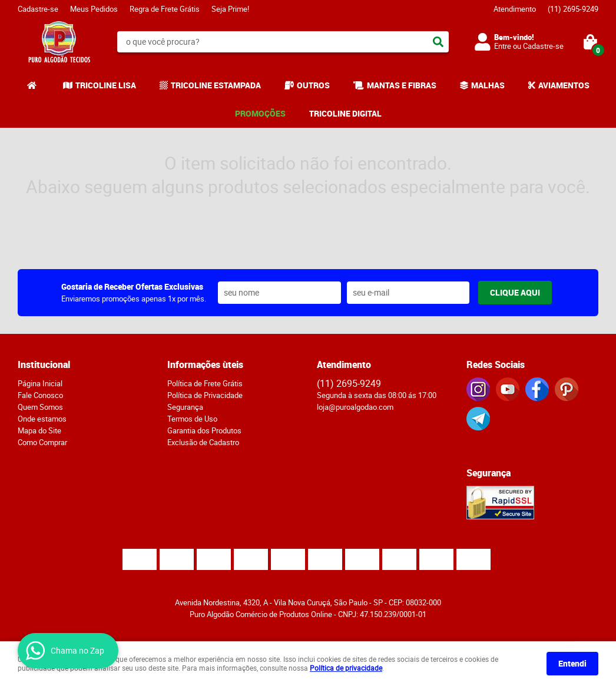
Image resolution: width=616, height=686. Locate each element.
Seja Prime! (230, 9)
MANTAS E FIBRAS (402, 85)
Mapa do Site (39, 430)
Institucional (44, 364)
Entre (503, 46)
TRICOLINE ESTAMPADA (216, 85)
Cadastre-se (38, 9)
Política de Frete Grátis (205, 383)
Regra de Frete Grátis (165, 9)
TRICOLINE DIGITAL (345, 113)
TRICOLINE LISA (106, 85)
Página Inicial (40, 383)
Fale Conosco (40, 395)
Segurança (185, 407)
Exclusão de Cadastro (203, 442)
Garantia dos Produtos (204, 430)
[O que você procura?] (438, 42)
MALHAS (488, 85)
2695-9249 (573, 9)
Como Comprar (42, 442)
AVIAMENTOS (564, 85)
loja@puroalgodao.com (355, 407)
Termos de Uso (192, 419)
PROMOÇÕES (260, 113)
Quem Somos (40, 407)
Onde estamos (42, 419)
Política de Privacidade (205, 395)
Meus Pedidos (94, 9)
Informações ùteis (205, 364)
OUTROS (313, 85)
